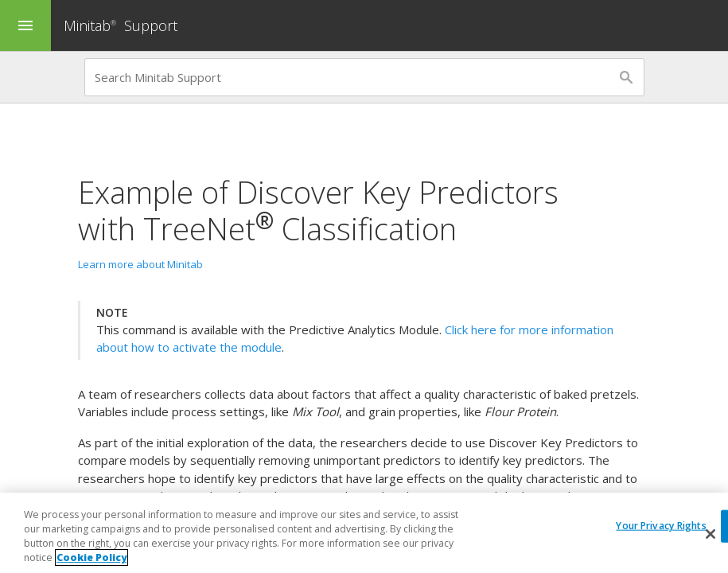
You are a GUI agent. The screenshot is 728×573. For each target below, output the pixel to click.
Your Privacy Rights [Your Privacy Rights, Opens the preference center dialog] (661, 526)
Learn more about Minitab (140, 264)
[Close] (710, 535)
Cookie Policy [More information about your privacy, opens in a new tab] (91, 558)
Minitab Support (121, 25)
